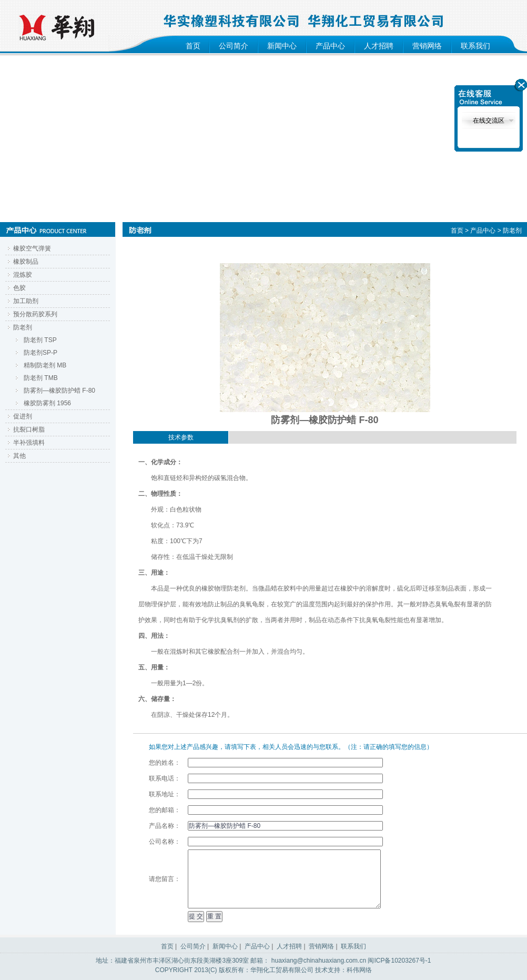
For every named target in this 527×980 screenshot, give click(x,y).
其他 (19, 456)
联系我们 (475, 46)
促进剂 (23, 416)
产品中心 (330, 46)
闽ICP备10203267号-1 (399, 961)
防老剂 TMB (41, 378)
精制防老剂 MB (45, 365)
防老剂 (23, 327)
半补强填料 (29, 443)
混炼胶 (23, 275)
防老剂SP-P (40, 353)
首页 (193, 46)
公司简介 (234, 46)
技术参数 (181, 437)
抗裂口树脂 (29, 429)
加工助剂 (26, 301)
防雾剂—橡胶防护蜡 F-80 (59, 391)
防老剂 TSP (40, 340)
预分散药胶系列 (35, 314)
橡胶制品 (26, 262)
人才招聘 (379, 46)
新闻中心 (282, 46)
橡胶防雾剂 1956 (47, 403)
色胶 (19, 288)
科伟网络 (359, 970)
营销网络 (427, 46)
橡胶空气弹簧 (32, 248)
